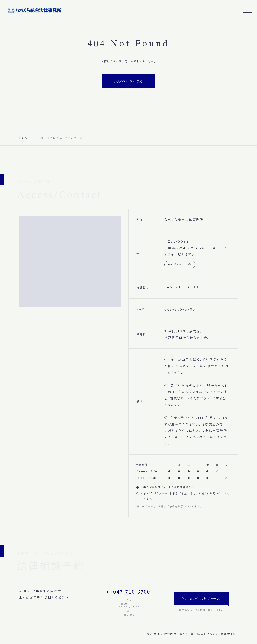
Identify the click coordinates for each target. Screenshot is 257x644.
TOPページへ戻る (129, 81)
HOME (25, 138)
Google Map (177, 265)
